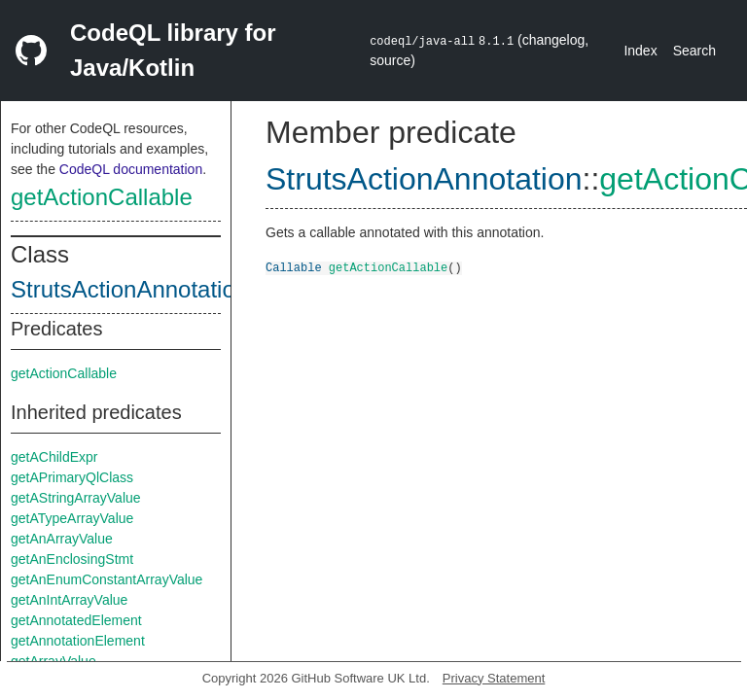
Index (640, 51)
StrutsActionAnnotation (129, 289)
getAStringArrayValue (76, 498)
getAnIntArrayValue (69, 600)
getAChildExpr (54, 457)
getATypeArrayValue (72, 518)
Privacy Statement (494, 678)
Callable (294, 267)
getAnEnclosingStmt (72, 559)
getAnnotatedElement (76, 620)
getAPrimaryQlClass (72, 477)
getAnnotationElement (78, 641)
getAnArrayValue (62, 539)
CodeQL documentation (131, 169)
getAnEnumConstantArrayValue (107, 579)
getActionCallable (102, 197)
